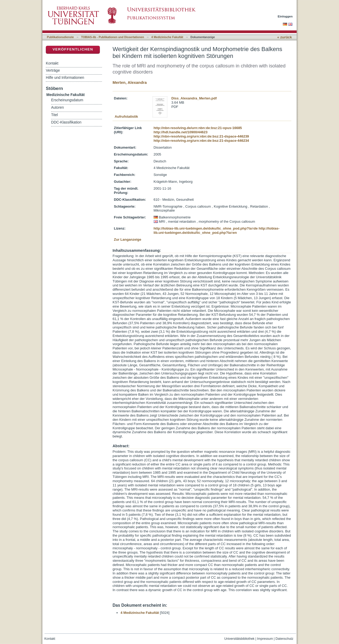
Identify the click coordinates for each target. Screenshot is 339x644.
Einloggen (285, 16)
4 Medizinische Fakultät (167, 37)
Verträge (53, 70)
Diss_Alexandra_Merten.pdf (194, 98)
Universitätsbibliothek (239, 639)
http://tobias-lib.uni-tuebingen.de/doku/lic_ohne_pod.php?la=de (206, 228)
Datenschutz (284, 639)
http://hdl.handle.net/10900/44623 (181, 132)
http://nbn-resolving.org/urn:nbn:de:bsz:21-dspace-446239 (201, 136)
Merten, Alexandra (130, 82)
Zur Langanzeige (128, 239)
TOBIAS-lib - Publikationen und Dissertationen (113, 37)
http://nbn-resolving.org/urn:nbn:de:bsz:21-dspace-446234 (201, 141)
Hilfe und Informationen (65, 77)
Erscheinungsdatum (67, 100)
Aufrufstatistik (126, 117)
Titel (54, 115)
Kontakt (52, 63)
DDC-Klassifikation (66, 122)
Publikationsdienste (60, 37)
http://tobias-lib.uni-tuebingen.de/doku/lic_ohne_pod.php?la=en (217, 230)
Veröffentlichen (73, 49)
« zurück (285, 37)
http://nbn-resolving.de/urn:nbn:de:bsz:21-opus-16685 (198, 128)
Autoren (57, 108)
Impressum (265, 639)
